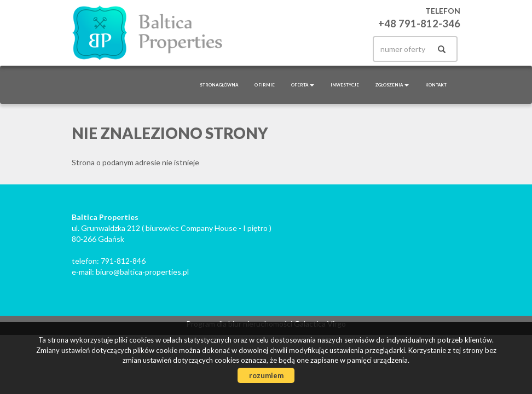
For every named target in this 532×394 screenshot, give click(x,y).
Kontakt (436, 85)
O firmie (265, 85)
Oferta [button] (303, 85)
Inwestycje (345, 85)
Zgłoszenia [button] (392, 85)
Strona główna (219, 85)
